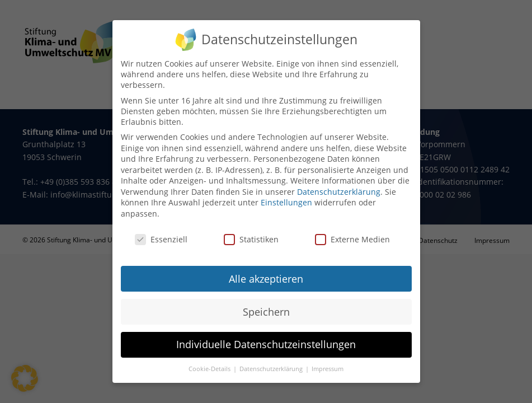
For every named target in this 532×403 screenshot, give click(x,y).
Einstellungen (286, 195)
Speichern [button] (266, 304)
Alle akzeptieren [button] (266, 271)
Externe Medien (352, 232)
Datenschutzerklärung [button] (272, 362)
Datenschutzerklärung (339, 184)
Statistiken (251, 232)
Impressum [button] (328, 362)
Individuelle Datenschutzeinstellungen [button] (266, 337)
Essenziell (161, 232)
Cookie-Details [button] (210, 362)
